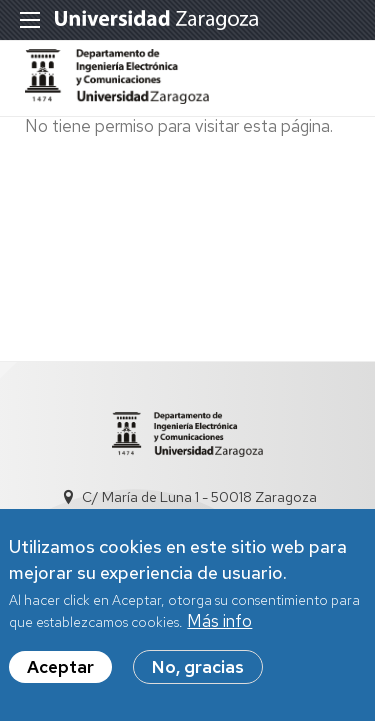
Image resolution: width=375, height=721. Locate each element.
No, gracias (198, 669)
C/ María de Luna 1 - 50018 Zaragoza (199, 497)
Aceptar (60, 669)
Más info (219, 623)
